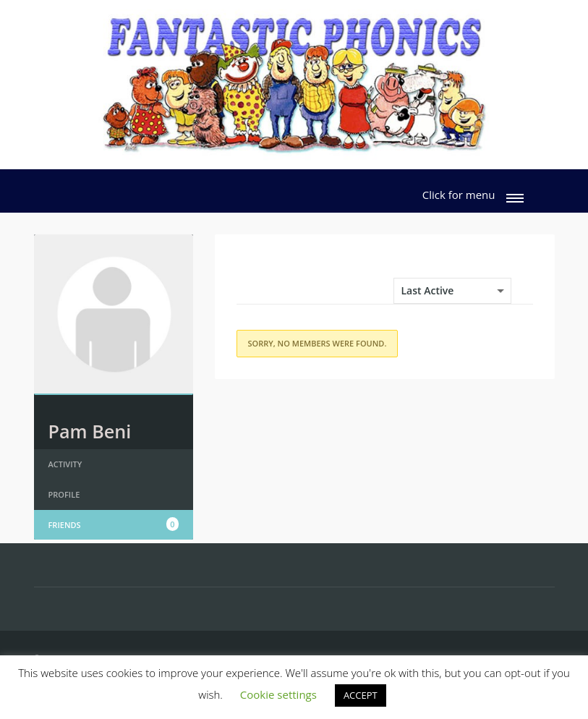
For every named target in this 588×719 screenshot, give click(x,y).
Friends (114, 524)
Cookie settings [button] (278, 694)
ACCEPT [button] (361, 695)
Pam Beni (90, 431)
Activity (65, 464)
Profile (64, 494)
